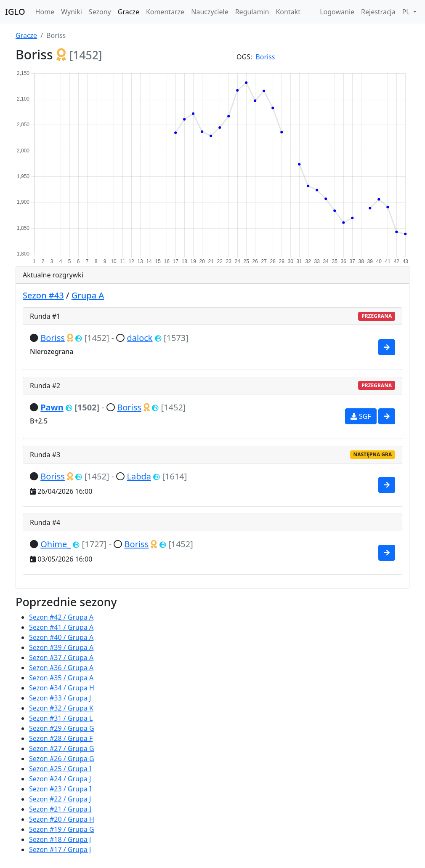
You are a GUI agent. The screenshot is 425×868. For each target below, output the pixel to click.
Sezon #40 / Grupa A (61, 637)
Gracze (129, 12)
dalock (139, 338)
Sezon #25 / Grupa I (60, 769)
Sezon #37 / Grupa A (61, 658)
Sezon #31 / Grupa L (61, 718)
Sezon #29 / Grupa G (62, 728)
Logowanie (337, 12)
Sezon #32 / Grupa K (61, 708)
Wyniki (72, 12)
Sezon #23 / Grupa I (60, 789)
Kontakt (288, 12)
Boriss (265, 57)
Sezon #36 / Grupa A (61, 668)
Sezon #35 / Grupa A (61, 678)
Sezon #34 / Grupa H (62, 688)
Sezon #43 (43, 295)
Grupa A (88, 295)
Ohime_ (56, 544)
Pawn (52, 407)
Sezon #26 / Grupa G (62, 759)
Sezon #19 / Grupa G (62, 829)
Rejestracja (378, 12)
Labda (139, 476)
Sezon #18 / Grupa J (60, 839)
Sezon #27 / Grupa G (62, 748)
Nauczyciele (210, 12)
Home (45, 12)
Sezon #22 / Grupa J (60, 799)
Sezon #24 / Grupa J (60, 779)
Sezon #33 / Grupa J (60, 698)
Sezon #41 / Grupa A (61, 627)
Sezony (100, 12)
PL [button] (407, 12)
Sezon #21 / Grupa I (60, 809)
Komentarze (165, 12)
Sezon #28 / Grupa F (61, 738)
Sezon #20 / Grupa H (62, 819)
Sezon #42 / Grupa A (61, 617)
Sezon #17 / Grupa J (60, 849)
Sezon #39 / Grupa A (61, 647)
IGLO (15, 12)
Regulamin (252, 12)
